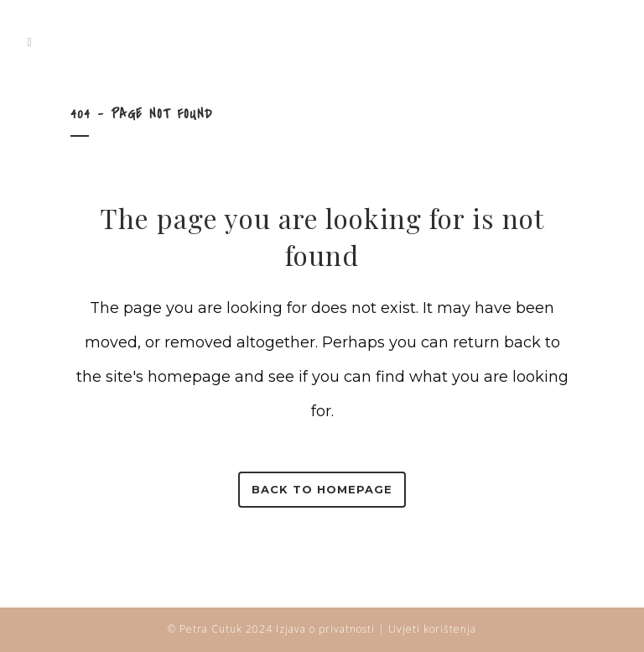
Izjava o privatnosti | (332, 629)
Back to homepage (322, 489)
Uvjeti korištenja (432, 629)
